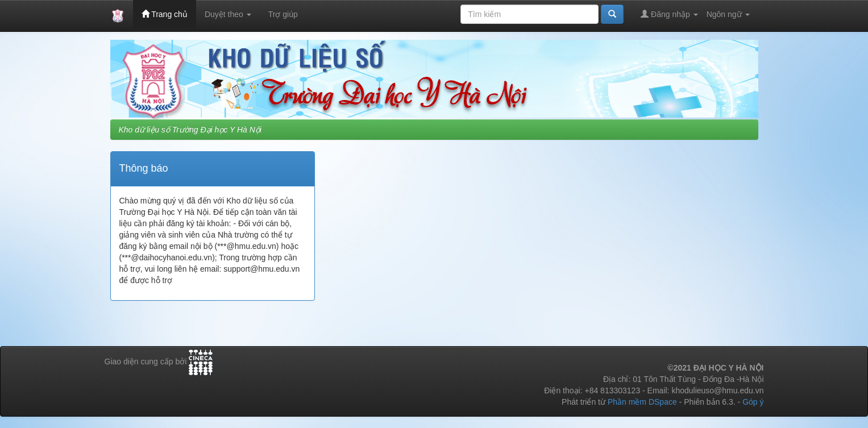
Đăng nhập (669, 14)
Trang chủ (165, 14)
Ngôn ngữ (728, 14)
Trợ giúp (283, 14)
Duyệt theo (228, 14)
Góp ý (753, 402)
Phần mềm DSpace (642, 402)
